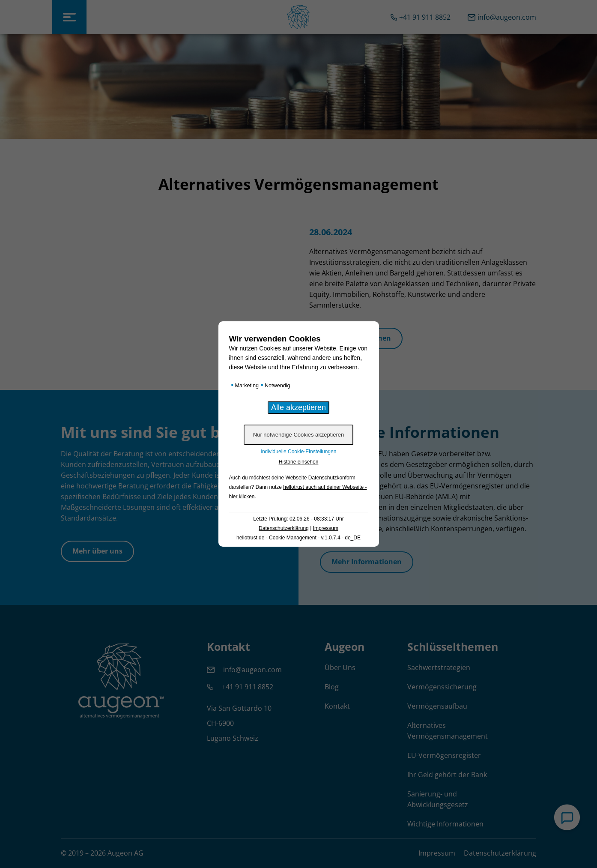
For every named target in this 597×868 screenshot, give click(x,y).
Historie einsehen (299, 462)
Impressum (326, 528)
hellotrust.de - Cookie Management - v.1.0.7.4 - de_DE (298, 538)
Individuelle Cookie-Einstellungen (299, 452)
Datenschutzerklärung (284, 528)
